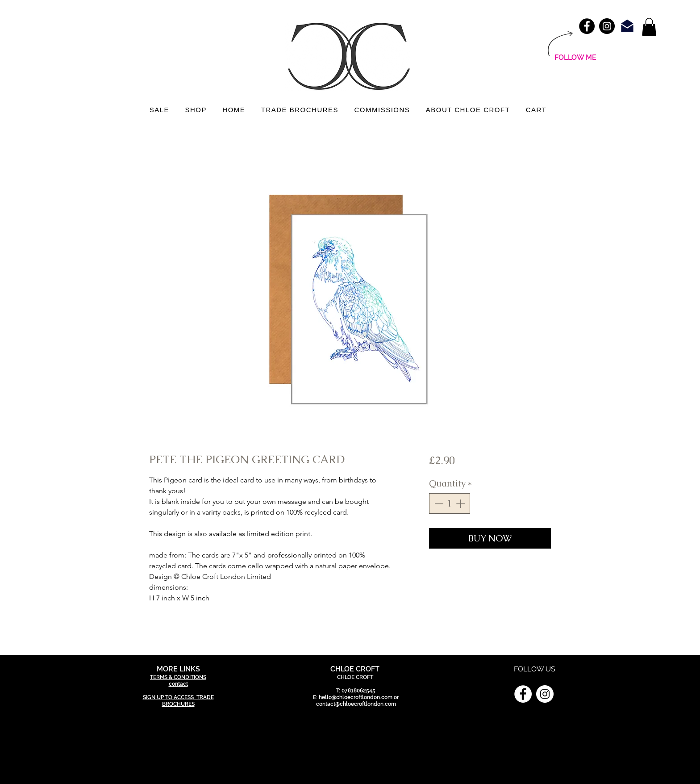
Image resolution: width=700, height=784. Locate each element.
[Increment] (461, 503)
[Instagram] (545, 694)
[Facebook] (523, 694)
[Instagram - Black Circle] (607, 26)
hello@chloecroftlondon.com (356, 697)
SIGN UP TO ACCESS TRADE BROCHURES (178, 701)
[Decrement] (438, 503)
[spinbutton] (450, 503)
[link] (649, 27)
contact (178, 684)
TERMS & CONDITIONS (178, 677)
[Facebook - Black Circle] (587, 26)
